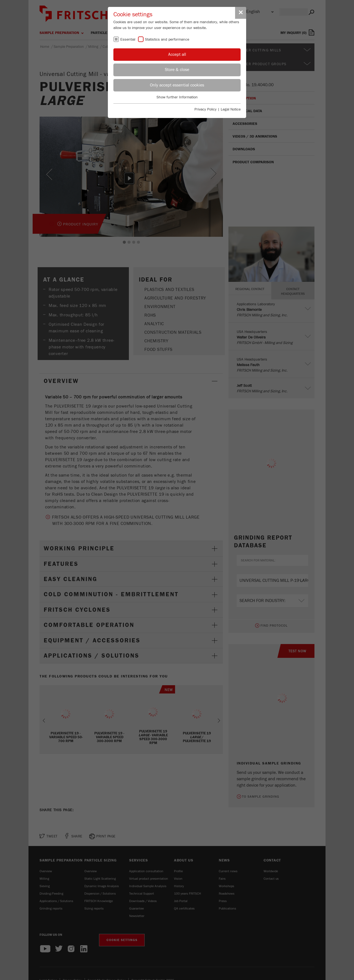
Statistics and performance (167, 40)
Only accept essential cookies (177, 85)
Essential (128, 40)
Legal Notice (231, 109)
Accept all (177, 54)
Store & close (177, 70)
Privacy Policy (205, 109)
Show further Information (177, 97)
